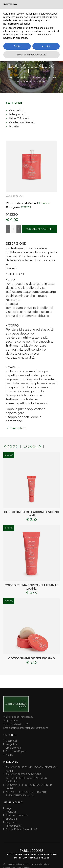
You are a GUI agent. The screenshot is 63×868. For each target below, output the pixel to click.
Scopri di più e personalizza (32, 55)
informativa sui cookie (19, 24)
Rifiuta (17, 46)
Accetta (46, 46)
